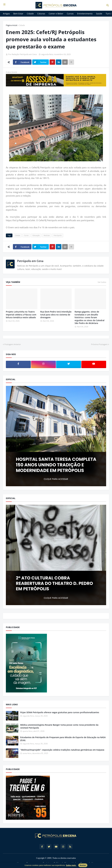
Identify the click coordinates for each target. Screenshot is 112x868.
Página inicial (11, 25)
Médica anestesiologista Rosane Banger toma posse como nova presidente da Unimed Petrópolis (59, 726)
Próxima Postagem (99, 344)
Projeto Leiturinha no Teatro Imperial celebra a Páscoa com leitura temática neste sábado (21, 315)
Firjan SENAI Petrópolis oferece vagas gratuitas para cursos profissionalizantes (60, 712)
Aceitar (83, 865)
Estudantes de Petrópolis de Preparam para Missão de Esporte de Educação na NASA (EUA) (63, 739)
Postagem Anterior (13, 344)
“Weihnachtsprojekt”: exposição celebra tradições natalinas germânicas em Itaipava (62, 750)
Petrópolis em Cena (30, 261)
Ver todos (102, 282)
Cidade (22, 25)
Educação (36, 235)
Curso (26, 235)
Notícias (47, 235)
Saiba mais (71, 865)
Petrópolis (58, 235)
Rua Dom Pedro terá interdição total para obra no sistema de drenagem (56, 315)
